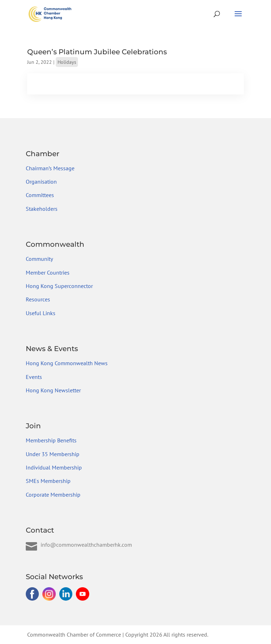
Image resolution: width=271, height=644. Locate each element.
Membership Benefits (51, 440)
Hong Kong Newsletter (53, 390)
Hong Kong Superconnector (59, 286)
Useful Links (41, 313)
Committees (40, 195)
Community (39, 259)
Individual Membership (54, 467)
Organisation (41, 182)
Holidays (67, 62)
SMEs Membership (48, 481)
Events (34, 377)
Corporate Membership (53, 495)
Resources (38, 299)
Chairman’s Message (50, 168)
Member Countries (48, 272)
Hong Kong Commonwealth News (67, 363)
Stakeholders (42, 209)
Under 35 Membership (53, 454)
